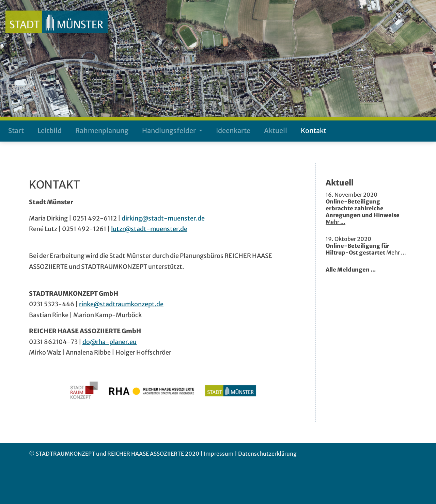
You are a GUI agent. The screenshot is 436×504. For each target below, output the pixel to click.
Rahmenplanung (102, 131)
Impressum (219, 454)
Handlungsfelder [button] (170, 131)
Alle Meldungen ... (351, 270)
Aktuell (276, 131)
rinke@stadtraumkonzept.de (121, 304)
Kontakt (314, 131)
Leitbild (50, 131)
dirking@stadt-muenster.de (163, 218)
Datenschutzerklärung (267, 454)
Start (16, 131)
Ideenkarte (233, 131)
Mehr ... (336, 222)
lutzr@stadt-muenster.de (149, 229)
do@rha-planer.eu (110, 342)
